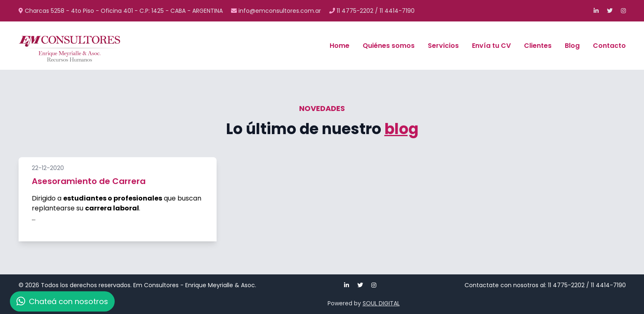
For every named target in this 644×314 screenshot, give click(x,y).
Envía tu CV (491, 46)
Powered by (364, 303)
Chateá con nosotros (62, 301)
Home (340, 46)
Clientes (538, 46)
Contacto (609, 46)
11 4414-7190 (397, 11)
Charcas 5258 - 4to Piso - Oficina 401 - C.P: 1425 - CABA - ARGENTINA (121, 11)
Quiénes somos (389, 46)
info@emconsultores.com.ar (277, 11)
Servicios (443, 46)
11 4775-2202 (355, 11)
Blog (572, 46)
